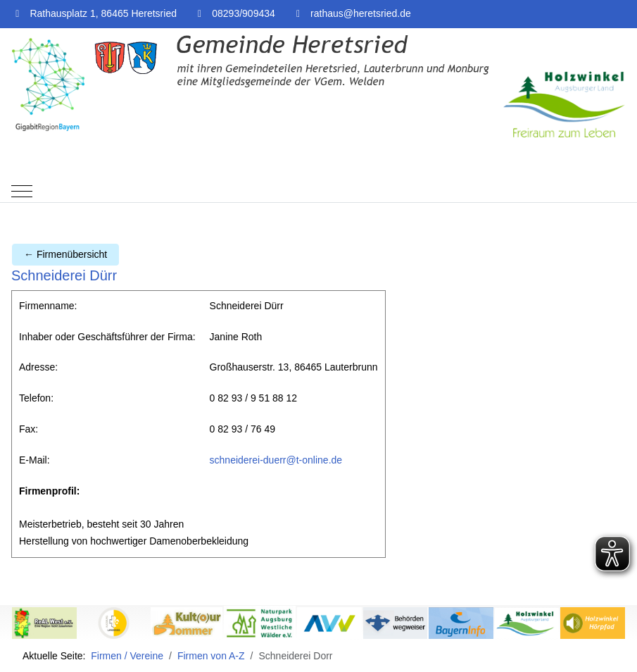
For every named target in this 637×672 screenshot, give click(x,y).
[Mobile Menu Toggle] (22, 192)
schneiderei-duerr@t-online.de (276, 460)
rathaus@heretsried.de (361, 13)
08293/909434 (244, 13)
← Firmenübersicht (65, 254)
